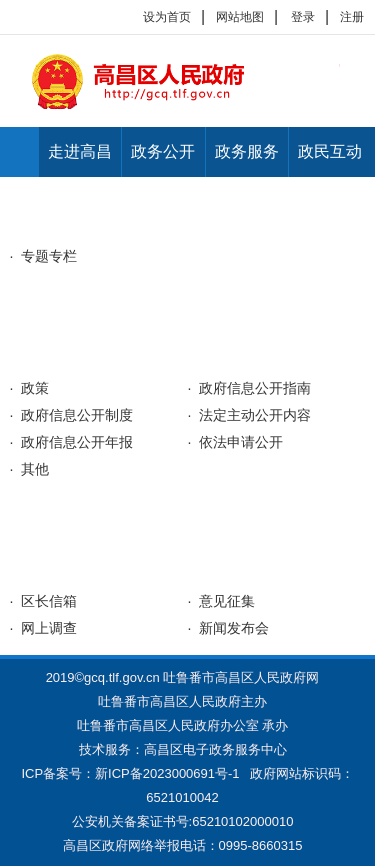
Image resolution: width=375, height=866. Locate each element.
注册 (352, 17)
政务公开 (163, 151)
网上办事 (51, 515)
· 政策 (29, 388)
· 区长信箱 (43, 601)
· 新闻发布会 (229, 628)
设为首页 (167, 17)
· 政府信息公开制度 (71, 415)
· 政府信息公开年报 (71, 442)
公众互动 (51, 567)
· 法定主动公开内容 (250, 415)
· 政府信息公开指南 (250, 388)
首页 (19, 152)
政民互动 (330, 151)
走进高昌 (80, 151)
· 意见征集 (222, 601)
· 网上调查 (43, 628)
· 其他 (29, 469)
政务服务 (247, 151)
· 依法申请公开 (236, 442)
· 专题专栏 (43, 256)
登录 (303, 17)
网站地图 (240, 17)
